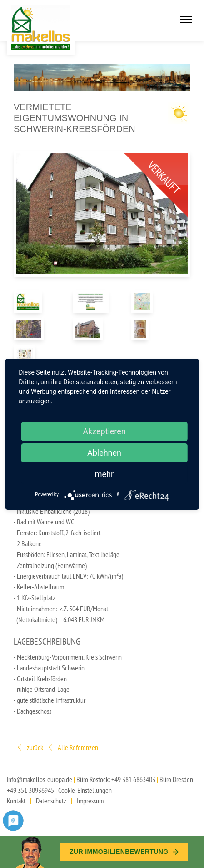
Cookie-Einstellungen (85, 790)
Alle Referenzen (72, 748)
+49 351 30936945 (30, 790)
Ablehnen (104, 453)
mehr (104, 474)
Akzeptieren (104, 431)
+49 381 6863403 (133, 779)
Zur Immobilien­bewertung (124, 852)
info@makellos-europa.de (40, 779)
